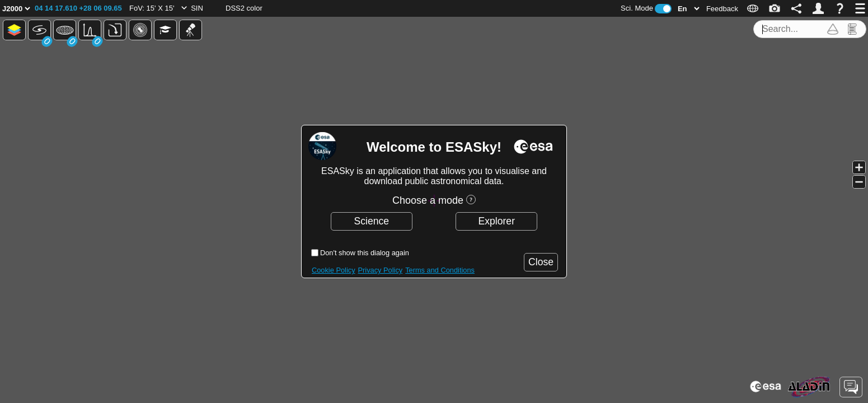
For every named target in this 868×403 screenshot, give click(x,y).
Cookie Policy (334, 270)
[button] (78, 8)
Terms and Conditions (440, 270)
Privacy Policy (381, 270)
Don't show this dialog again (365, 253)
